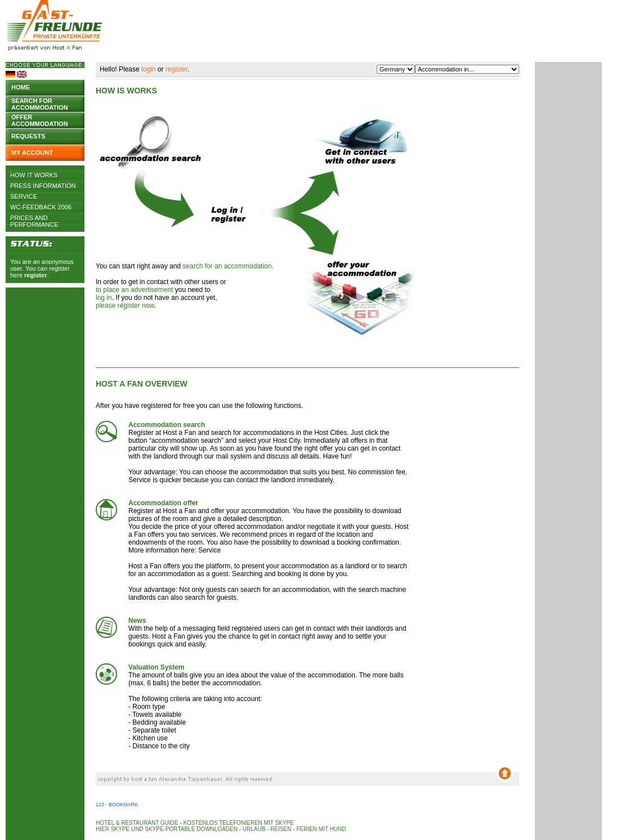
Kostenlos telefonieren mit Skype (238, 823)
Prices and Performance (34, 218)
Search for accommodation (40, 103)
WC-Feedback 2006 (41, 207)
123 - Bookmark (117, 805)
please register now (125, 306)
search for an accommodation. (228, 266)
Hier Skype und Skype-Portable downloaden (167, 829)
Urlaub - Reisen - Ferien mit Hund (294, 829)
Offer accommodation (40, 120)
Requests (28, 136)
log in (104, 298)
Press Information (43, 186)
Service (24, 196)
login (148, 69)
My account (32, 152)
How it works (34, 175)
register (35, 275)
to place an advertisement (134, 290)
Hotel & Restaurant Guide (137, 823)
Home (21, 87)
